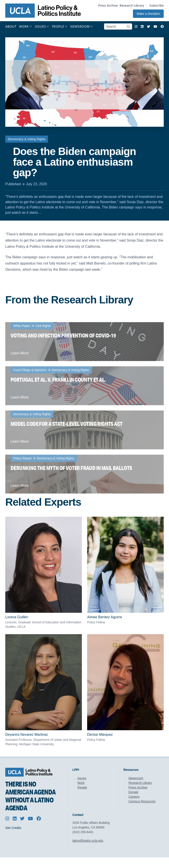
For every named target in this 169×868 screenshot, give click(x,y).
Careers (134, 797)
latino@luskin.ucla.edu (88, 841)
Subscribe (157, 5)
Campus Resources (142, 801)
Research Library (132, 5)
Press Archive (108, 5)
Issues (82, 778)
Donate (133, 792)
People (82, 787)
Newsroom (136, 778)
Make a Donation (148, 14)
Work (81, 783)
